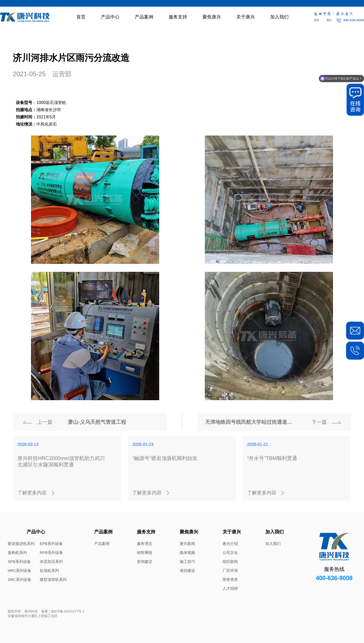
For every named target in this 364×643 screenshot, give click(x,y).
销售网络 (145, 553)
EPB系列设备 (51, 544)
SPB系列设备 (19, 562)
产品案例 (144, 17)
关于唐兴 (246, 17)
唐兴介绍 (230, 544)
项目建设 (187, 570)
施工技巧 (187, 562)
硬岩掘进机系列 (21, 544)
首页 (81, 17)
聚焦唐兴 (212, 17)
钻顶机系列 (49, 570)
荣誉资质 (230, 579)
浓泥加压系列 (51, 562)
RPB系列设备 (51, 553)
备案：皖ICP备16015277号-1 (63, 611)
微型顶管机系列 (53, 579)
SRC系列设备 (19, 579)
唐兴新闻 (187, 544)
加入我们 (279, 17)
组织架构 (230, 562)
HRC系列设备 (20, 570)
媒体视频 (187, 553)
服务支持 (178, 17)
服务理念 (145, 544)
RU (329, 20)
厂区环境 (230, 570)
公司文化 (230, 553)
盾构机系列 (17, 553)
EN (317, 20)
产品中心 (110, 17)
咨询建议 (145, 562)
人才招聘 (230, 588)
